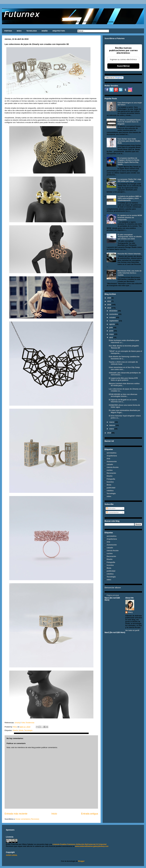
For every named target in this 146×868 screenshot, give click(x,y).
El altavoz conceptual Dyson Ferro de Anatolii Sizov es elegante (129, 122)
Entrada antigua (90, 814)
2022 (109, 301)
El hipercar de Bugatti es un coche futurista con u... (123, 401)
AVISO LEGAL (12, 855)
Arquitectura (112, 456)
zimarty (17, 723)
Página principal (113, 595)
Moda (21, 730)
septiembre (114, 321)
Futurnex (21, 14)
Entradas (111, 508)
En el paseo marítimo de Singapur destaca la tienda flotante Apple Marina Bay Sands (128, 161)
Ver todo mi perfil (132, 630)
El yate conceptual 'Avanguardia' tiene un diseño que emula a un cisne (129, 237)
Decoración (111, 473)
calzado (110, 464)
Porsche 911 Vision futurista (129, 254)
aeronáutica (111, 453)
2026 (109, 298)
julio (111, 327)
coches (110, 470)
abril (111, 337)
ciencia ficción (113, 467)
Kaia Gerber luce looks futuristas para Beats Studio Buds (129, 141)
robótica (110, 491)
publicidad (111, 488)
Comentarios (112, 512)
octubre (113, 317)
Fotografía (111, 479)
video (109, 496)
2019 (109, 308)
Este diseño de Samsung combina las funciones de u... (124, 358)
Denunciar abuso (113, 588)
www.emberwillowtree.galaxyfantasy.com (92, 846)
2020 (109, 305)
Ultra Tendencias (28, 723)
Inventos (110, 482)
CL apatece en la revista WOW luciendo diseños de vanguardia (130, 217)
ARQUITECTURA (59, 31)
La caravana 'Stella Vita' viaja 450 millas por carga (129, 180)
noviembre (114, 314)
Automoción (112, 461)
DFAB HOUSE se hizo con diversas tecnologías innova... (123, 395)
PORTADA (8, 31)
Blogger (81, 861)
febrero (112, 425)
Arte (108, 459)
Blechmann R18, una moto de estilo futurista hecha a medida (129, 273)
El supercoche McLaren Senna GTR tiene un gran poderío (123, 379)
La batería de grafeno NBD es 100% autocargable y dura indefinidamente (129, 198)
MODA (19, 31)
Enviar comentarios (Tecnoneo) (27, 819)
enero (112, 429)
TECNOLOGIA (32, 31)
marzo (112, 422)
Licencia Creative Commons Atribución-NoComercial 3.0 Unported (80, 844)
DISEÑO (45, 31)
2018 (109, 433)
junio (112, 331)
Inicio (54, 814)
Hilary (130, 612)
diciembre (114, 311)
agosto (112, 324)
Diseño (15, 730)
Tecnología (28, 730)
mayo (112, 334)
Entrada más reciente (16, 814)
